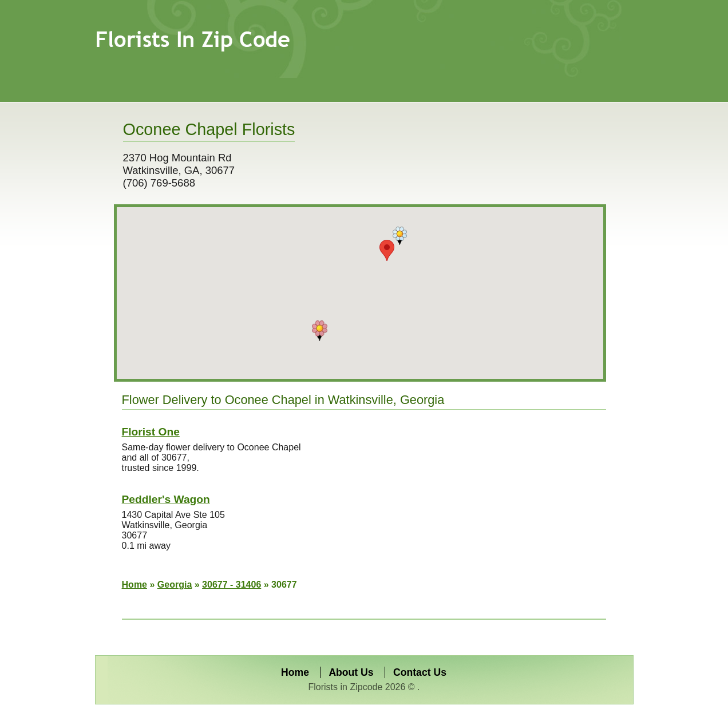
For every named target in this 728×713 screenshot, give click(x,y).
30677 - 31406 (232, 585)
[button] (320, 331)
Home (134, 585)
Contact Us (420, 672)
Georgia (175, 585)
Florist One (151, 432)
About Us (351, 672)
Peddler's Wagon (166, 499)
